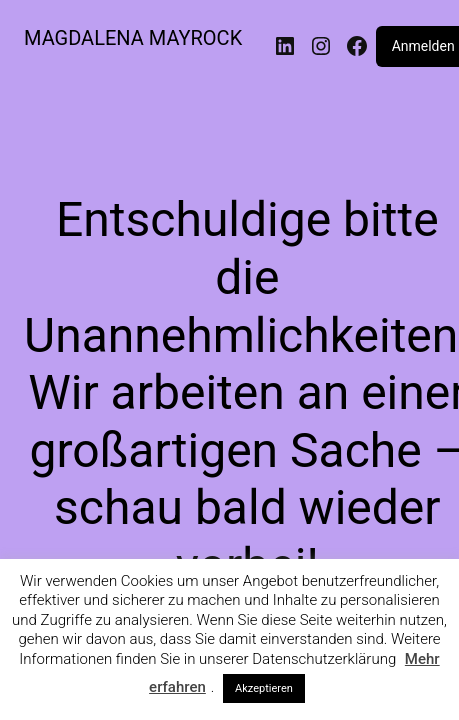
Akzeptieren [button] (264, 688)
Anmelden (423, 46)
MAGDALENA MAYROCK (133, 38)
